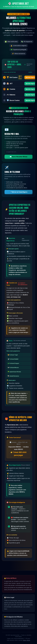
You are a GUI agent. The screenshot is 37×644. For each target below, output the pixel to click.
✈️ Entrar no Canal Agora (18, 192)
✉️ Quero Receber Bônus (19, 157)
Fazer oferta (26, 640)
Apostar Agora (30, 77)
